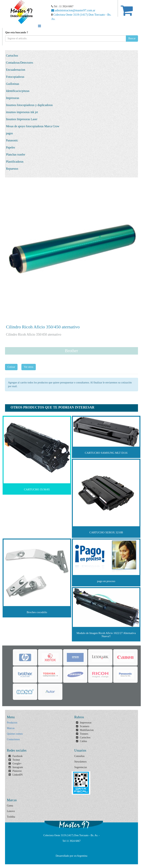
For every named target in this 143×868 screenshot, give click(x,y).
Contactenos (13, 739)
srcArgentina (81, 856)
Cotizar (11, 367)
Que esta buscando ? (17, 32)
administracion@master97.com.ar (73, 10)
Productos (12, 723)
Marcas (11, 728)
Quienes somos (15, 734)
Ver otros (29, 367)
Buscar (132, 38)
